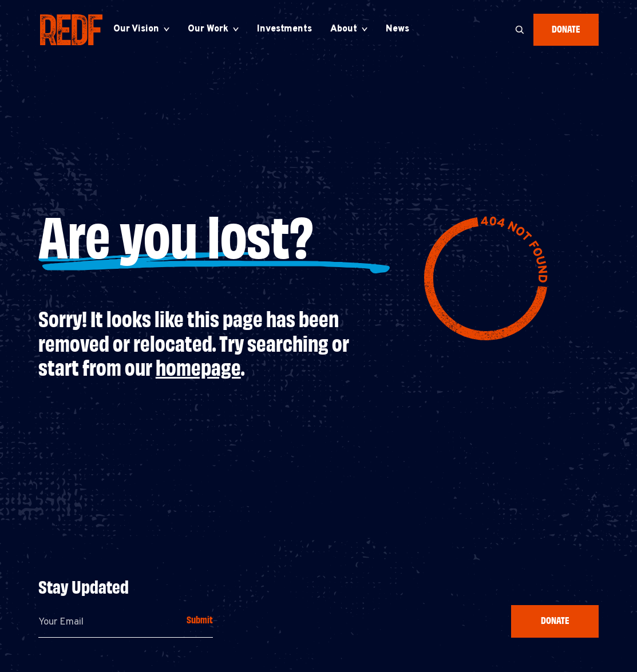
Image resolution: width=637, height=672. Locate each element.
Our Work (208, 29)
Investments (284, 29)
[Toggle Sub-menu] (167, 29)
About (344, 29)
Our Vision (136, 29)
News (397, 29)
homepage (198, 366)
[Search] (520, 30)
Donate (566, 28)
